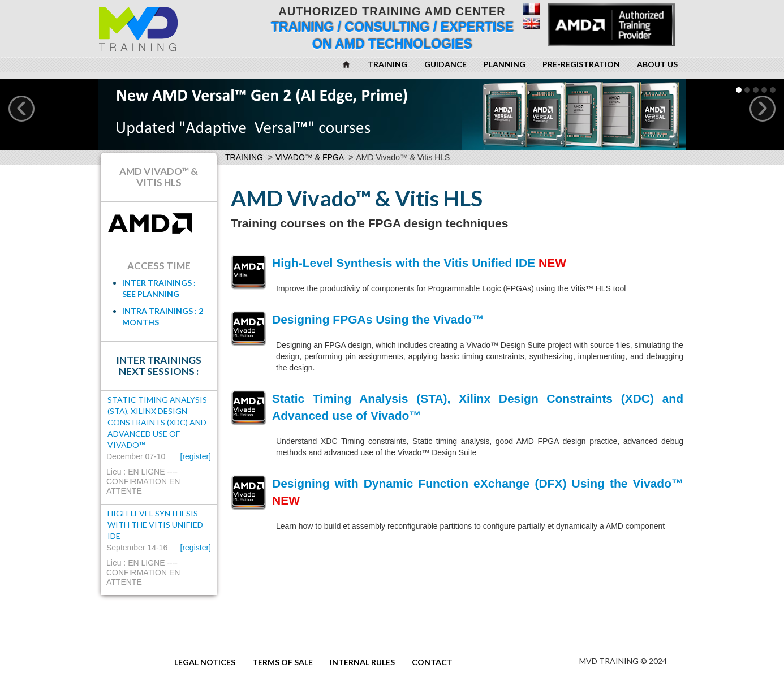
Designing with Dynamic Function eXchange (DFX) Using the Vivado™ (478, 483)
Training (244, 157)
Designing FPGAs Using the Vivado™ (378, 319)
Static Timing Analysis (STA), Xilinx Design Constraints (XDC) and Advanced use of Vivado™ (157, 422)
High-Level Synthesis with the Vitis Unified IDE (404, 263)
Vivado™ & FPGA (309, 157)
